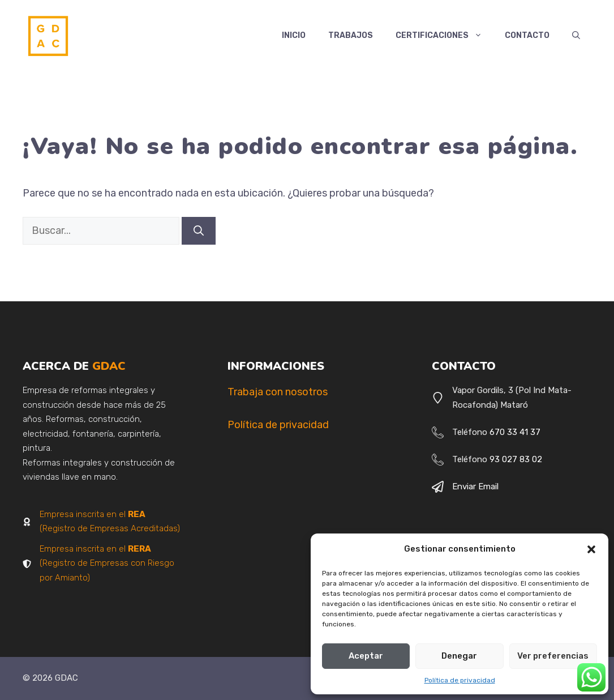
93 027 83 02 (516, 459)
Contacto (527, 35)
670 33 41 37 (515, 432)
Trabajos (351, 35)
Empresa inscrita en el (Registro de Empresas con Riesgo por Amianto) (107, 563)
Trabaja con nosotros (278, 392)
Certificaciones (445, 36)
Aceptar (366, 656)
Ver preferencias (553, 656)
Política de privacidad (460, 680)
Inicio (294, 35)
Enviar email (475, 486)
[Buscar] (199, 231)
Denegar (459, 656)
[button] (591, 549)
